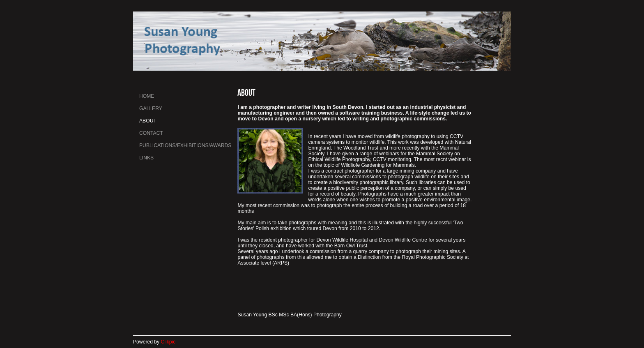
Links (146, 158)
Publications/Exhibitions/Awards (185, 145)
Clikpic (168, 342)
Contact (151, 133)
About (148, 121)
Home (147, 96)
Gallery (151, 108)
